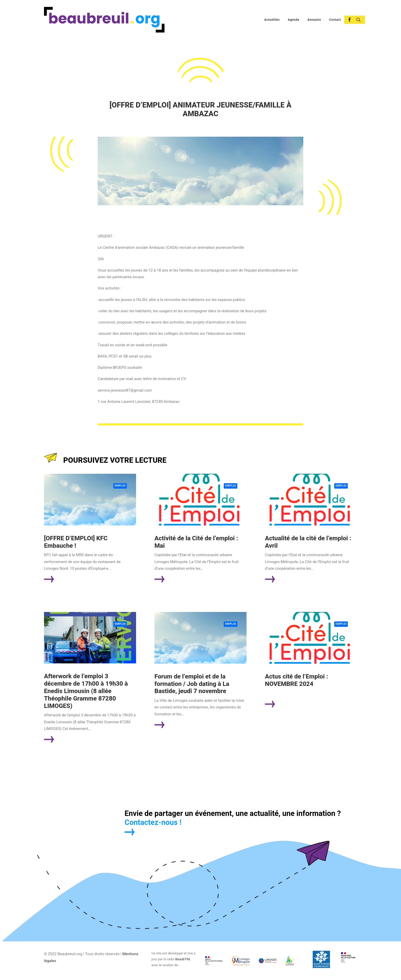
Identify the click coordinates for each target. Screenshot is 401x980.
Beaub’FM (182, 959)
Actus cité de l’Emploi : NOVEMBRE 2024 (297, 680)
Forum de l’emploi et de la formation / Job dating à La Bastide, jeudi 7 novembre (192, 684)
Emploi (120, 486)
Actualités (272, 20)
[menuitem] (272, 20)
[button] (347, 20)
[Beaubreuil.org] (104, 20)
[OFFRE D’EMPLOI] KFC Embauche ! (76, 542)
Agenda (293, 20)
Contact (335, 20)
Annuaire (314, 20)
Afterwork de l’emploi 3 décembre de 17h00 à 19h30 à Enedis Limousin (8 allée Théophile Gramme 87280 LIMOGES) (86, 691)
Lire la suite (69, 579)
